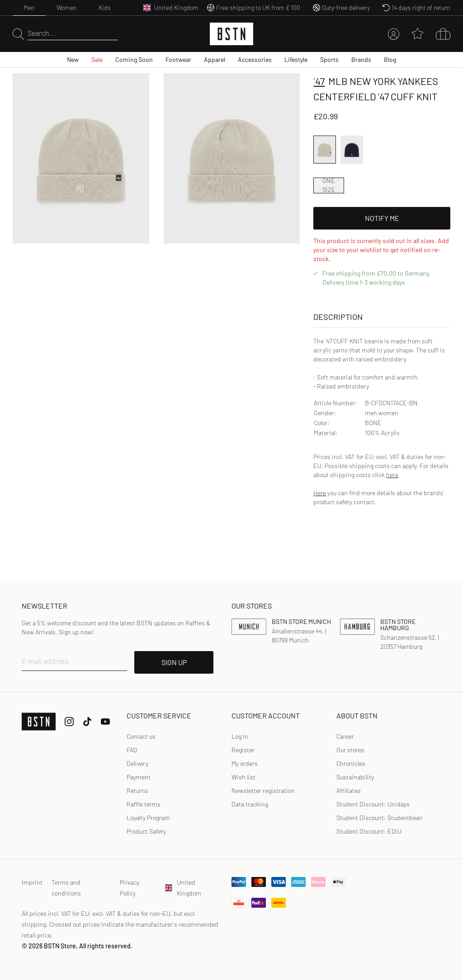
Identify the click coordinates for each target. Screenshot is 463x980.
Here (320, 493)
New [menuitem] (73, 59)
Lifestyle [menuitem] (296, 59)
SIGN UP (174, 662)
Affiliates (349, 790)
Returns (137, 790)
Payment (139, 777)
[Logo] (231, 34)
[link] (240, 736)
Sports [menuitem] (329, 59)
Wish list (243, 777)
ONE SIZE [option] (329, 185)
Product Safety (146, 831)
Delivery (137, 763)
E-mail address (45, 661)
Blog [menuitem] (390, 59)
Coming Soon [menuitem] (134, 59)
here (392, 475)
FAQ (132, 750)
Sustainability (355, 777)
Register (243, 750)
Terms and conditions (66, 888)
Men (29, 7)
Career (345, 736)
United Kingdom (183, 888)
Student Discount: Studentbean (380, 818)
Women (67, 7)
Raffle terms (144, 804)
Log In (240, 736)
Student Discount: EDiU (369, 831)
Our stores (350, 750)
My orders (245, 763)
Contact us (141, 736)
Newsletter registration (263, 790)
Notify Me (382, 218)
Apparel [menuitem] (215, 59)
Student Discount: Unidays (373, 804)
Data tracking (250, 804)
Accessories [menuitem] (255, 59)
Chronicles (351, 763)
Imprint (32, 882)
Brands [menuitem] (361, 59)
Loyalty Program (148, 818)
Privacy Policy (130, 888)
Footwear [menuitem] (178, 59)
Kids (105, 7)
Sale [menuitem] (97, 59)
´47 (319, 81)
